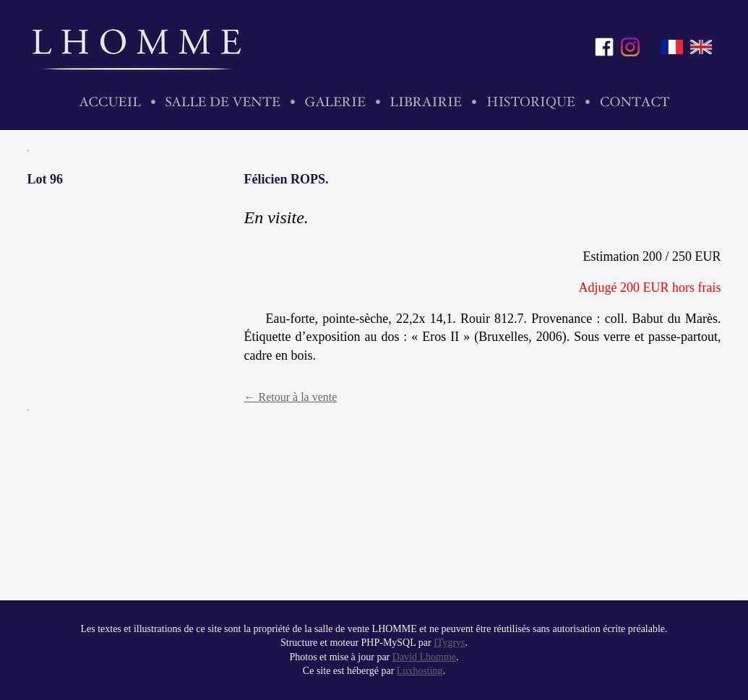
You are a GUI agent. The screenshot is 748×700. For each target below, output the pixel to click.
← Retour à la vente (291, 397)
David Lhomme (424, 657)
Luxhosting (420, 671)
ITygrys (449, 643)
